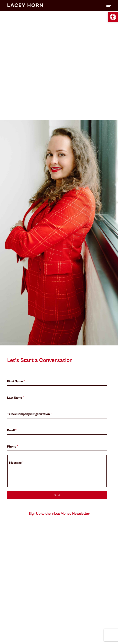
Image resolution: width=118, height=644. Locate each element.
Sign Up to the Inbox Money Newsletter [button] (59, 514)
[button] (113, 17)
